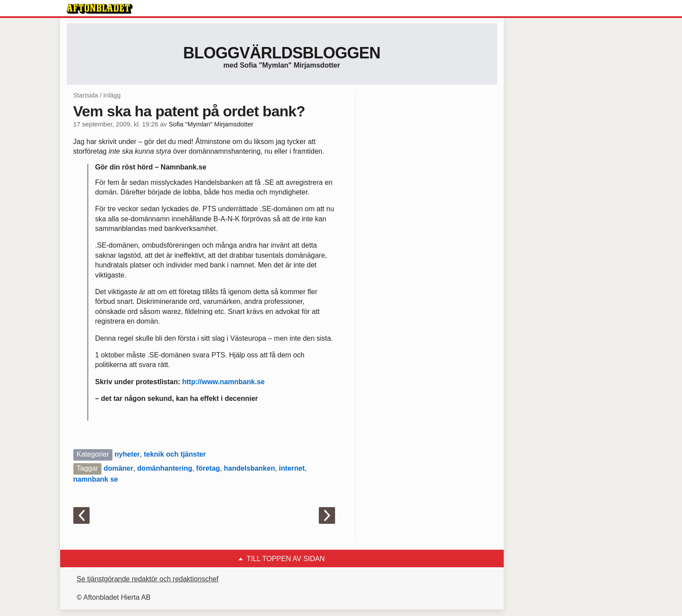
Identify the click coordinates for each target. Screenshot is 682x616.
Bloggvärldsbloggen (282, 53)
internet (292, 468)
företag (208, 468)
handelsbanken (249, 468)
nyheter (127, 454)
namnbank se (96, 479)
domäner (119, 468)
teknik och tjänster (175, 454)
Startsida (86, 95)
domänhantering (164, 468)
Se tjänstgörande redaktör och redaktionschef (148, 579)
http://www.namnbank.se (224, 382)
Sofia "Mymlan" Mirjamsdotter (211, 124)
